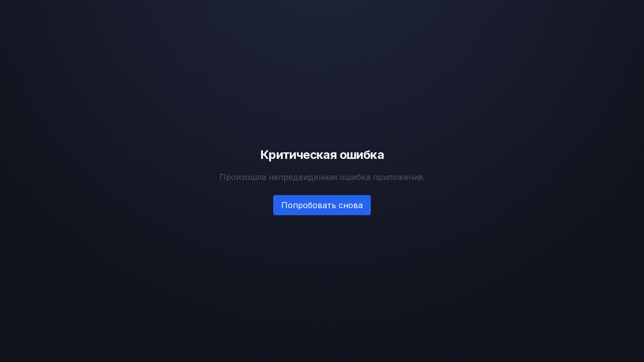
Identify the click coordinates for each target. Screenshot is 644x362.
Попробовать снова (322, 205)
